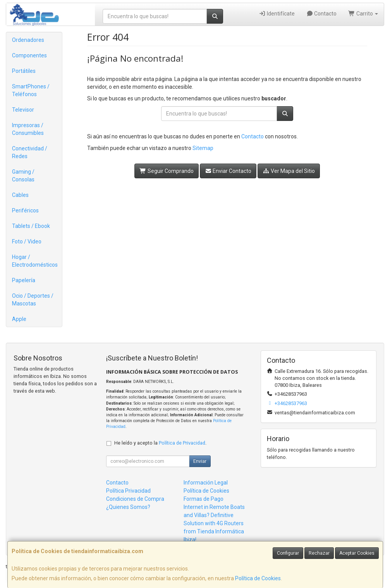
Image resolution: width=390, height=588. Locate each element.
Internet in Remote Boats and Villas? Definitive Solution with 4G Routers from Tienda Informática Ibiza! (214, 523)
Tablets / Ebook (31, 226)
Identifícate (277, 14)
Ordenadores (28, 40)
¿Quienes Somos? (128, 507)
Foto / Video (27, 241)
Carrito (363, 14)
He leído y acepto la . (160, 443)
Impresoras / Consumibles (28, 129)
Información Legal (206, 483)
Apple (19, 319)
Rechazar (319, 553)
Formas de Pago (204, 499)
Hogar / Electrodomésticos (35, 261)
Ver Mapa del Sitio (289, 171)
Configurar (288, 553)
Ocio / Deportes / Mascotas (33, 300)
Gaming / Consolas (23, 176)
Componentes (29, 55)
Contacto (322, 14)
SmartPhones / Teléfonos (31, 90)
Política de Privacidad (182, 443)
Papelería (24, 280)
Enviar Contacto (228, 171)
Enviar (200, 461)
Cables (20, 195)
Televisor (23, 110)
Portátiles (24, 71)
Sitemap (203, 148)
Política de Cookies (258, 578)
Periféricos (25, 210)
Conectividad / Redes (30, 152)
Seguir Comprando (167, 171)
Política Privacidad (128, 491)
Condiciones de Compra (135, 499)
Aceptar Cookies (357, 553)
